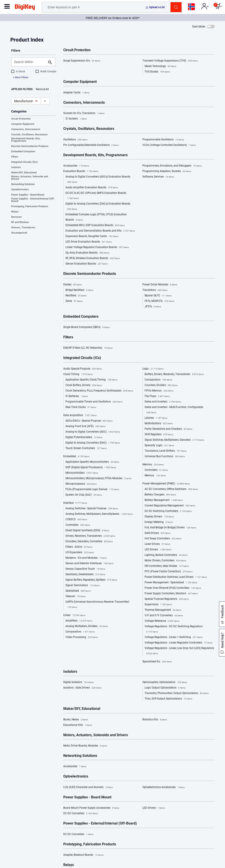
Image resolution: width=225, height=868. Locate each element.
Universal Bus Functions (165, 457)
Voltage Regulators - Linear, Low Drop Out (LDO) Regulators (179, 651)
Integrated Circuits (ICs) (24, 162)
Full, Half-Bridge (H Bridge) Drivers (170, 528)
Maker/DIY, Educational (24, 173)
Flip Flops (157, 396)
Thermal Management (163, 610)
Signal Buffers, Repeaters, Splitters (91, 580)
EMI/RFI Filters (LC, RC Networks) (88, 348)
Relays (15, 212)
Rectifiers (76, 296)
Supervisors (158, 605)
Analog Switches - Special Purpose (92, 509)
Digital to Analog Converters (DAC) (93, 443)
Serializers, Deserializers (85, 574)
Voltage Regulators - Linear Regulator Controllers (179, 643)
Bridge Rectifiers (79, 290)
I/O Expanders (80, 553)
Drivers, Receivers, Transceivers (90, 536)
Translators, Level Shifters (166, 451)
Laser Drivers (157, 544)
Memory (153, 465)
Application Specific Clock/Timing (91, 380)
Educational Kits (78, 725)
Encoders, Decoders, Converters (89, 542)
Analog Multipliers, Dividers (87, 626)
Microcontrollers (82, 473)
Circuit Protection (21, 119)
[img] (25, 8)
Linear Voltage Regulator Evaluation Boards (97, 247)
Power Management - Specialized (171, 583)
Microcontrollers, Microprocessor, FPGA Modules (98, 478)
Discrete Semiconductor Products (30, 146)
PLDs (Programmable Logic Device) (92, 489)
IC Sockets (76, 119)
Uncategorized (19, 233)
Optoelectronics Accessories (163, 787)
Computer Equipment (23, 124)
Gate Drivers (158, 533)
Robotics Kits (155, 720)
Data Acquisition (80, 415)
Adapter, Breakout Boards (83, 855)
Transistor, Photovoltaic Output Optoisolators (177, 693)
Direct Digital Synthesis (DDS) (87, 531)
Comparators (80, 632)
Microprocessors (81, 484)
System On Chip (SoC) (84, 495)
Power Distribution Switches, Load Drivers (176, 577)
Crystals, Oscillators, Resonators (29, 135)
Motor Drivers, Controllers (165, 561)
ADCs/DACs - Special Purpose (89, 421)
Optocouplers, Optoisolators (165, 682)
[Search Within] (30, 62)
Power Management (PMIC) (166, 484)
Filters (15, 157)
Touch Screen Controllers (86, 448)
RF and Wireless (20, 222)
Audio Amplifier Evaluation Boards (92, 188)
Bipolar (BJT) (158, 296)
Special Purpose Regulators (167, 599)
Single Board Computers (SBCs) (86, 327)
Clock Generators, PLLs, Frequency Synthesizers (99, 391)
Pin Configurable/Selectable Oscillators (91, 145)
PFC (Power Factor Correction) (169, 572)
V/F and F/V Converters (164, 616)
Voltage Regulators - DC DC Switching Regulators (174, 630)
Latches (156, 418)
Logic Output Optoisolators (165, 688)
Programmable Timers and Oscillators (94, 402)
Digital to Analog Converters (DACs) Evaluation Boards (98, 207)
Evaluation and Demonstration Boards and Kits (100, 231)
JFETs (153, 307)
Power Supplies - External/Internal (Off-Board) (33, 200)
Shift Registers (159, 435)
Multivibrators (159, 424)
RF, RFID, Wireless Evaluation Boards (93, 258)
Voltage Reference (162, 621)
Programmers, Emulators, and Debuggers (172, 166)
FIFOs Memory (159, 391)
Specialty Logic (159, 446)
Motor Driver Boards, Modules (85, 746)
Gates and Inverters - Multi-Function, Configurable (174, 410)
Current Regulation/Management (170, 506)
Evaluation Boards (81, 171)
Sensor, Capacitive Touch (85, 569)
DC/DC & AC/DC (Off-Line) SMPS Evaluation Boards (96, 196)
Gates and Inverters (163, 402)
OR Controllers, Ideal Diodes (167, 566)
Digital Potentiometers (84, 437)
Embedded (76, 457)
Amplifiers (79, 621)
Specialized (78, 591)
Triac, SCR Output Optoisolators (168, 699)
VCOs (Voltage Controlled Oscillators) (169, 145)
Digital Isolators (78, 682)
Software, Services (158, 177)
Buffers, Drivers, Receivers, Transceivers (174, 374)
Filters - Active (79, 547)
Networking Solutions (23, 184)
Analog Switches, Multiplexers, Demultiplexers (99, 514)
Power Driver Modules (160, 285)
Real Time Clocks (81, 407)
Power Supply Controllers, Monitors (171, 594)
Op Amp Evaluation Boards (87, 253)
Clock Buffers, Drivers (84, 385)
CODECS (76, 520)
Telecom (76, 596)
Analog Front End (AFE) (85, 426)
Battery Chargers (160, 495)
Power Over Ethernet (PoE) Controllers (173, 588)
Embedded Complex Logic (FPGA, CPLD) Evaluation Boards (96, 218)
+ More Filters (21, 77)
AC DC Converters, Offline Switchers (171, 489)
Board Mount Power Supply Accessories (91, 808)
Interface (75, 503)
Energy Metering (159, 522)
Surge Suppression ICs (82, 61)
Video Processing (82, 637)
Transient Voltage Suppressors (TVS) (170, 61)
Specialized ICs (157, 662)
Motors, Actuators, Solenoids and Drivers (30, 178)
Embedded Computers (23, 151)
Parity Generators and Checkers (168, 429)
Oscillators (75, 140)
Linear (74, 615)
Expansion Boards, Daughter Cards (92, 236)
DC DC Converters (81, 814)
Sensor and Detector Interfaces (89, 564)
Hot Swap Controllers (163, 539)
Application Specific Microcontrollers (92, 462)
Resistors (16, 217)
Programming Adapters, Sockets (167, 171)
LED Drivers (158, 550)
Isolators (16, 167)
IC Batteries (77, 396)
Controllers (78, 525)
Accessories (76, 166)
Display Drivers (159, 517)
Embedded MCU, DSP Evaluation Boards (95, 225)
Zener (74, 301)
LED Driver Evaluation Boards (89, 242)
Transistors (155, 290)
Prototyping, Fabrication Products (30, 206)
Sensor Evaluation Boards (87, 264)
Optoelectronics (20, 189)
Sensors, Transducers (23, 227)
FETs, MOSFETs (159, 301)
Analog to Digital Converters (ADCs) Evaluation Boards (98, 180)
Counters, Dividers (161, 385)
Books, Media (76, 720)
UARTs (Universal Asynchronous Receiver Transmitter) (97, 605)
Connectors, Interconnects (26, 129)
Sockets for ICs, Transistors (84, 113)
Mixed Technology (160, 66)
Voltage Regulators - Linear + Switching (174, 637)
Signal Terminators (83, 585)
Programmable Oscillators (163, 140)
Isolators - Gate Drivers (82, 688)
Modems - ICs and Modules (86, 558)
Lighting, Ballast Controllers (166, 555)
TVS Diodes (157, 72)
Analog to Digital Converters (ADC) (93, 432)
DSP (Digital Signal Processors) (91, 468)
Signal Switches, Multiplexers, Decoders (174, 440)
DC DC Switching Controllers (168, 511)
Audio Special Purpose (83, 369)
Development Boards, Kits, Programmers (26, 140)
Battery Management (164, 500)
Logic (153, 369)
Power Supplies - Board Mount (28, 195)
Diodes (73, 285)
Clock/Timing (78, 374)
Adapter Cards (76, 93)
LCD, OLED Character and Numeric (88, 787)
